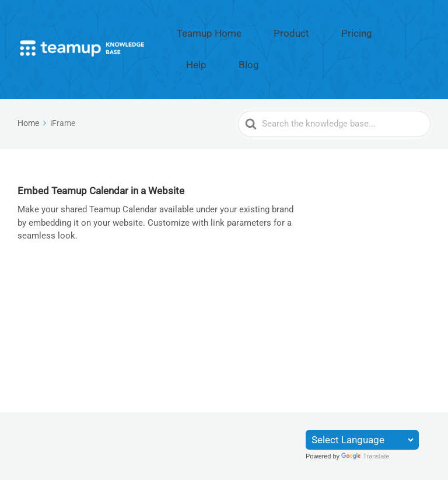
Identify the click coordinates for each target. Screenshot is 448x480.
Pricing (339, 31)
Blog (417, 31)
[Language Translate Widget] (362, 440)
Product (292, 31)
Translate (365, 456)
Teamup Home (230, 31)
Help (381, 31)
